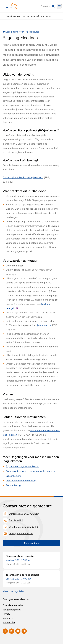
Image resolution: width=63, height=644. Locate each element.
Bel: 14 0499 (16, 520)
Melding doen (31, 543)
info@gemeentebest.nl (21, 534)
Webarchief (9, 622)
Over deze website (13, 605)
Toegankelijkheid (12, 610)
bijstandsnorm (43, 325)
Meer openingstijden (14, 591)
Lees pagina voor (13, 32)
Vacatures (8, 618)
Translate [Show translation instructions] (33, 32)
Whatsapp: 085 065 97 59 (23, 527)
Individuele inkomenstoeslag (21, 481)
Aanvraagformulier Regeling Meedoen (23, 177)
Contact (45, 6)
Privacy (6, 614)
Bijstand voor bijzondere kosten (23, 466)
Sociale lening (13, 485)
